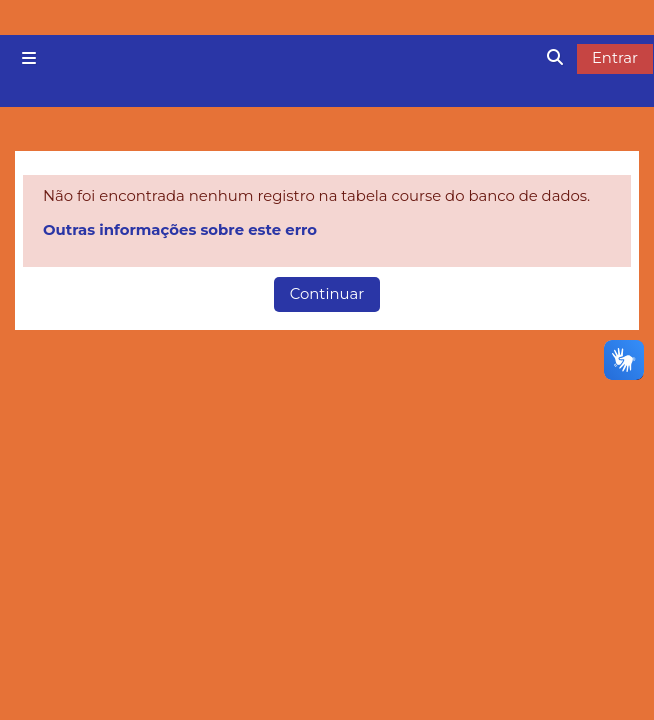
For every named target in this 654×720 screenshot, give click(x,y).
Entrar (615, 58)
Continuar (327, 294)
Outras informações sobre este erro (180, 230)
